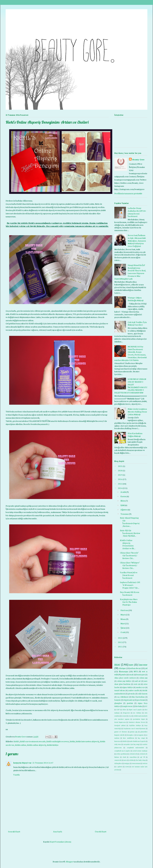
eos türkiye (137, 713)
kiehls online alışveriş (37, 745)
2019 (120, 475)
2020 (120, 470)
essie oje (137, 684)
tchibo (131, 760)
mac (117, 664)
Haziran (124, 610)
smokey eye (140, 687)
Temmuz (125, 514)
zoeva (127, 766)
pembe (124, 674)
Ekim (123, 501)
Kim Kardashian (138, 697)
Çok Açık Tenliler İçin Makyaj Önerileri (137, 323)
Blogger (70, 861)
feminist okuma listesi (137, 722)
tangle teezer (127, 706)
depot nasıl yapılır (135, 709)
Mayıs (123, 614)
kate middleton (129, 738)
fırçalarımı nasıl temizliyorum (134, 728)
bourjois (117, 700)
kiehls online (21, 745)
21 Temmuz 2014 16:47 (43, 763)
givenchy (131, 694)
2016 (120, 479)
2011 (120, 646)
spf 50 (142, 757)
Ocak (123, 632)
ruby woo (118, 744)
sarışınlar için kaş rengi (132, 744)
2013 (120, 638)
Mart (123, 623)
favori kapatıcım (120, 722)
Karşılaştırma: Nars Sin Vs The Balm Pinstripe (129, 602)
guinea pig (134, 732)
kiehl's (17, 741)
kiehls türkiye (53, 745)
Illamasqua (124, 671)
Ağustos (124, 509)
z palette (120, 766)
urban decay (135, 668)
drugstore (126, 713)
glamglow (118, 703)
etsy (130, 716)
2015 (120, 484)
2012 (120, 642)
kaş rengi (141, 738)
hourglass (130, 735)
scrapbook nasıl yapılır (122, 751)
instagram (140, 735)
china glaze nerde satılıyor (125, 678)
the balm (139, 706)
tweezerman (136, 763)
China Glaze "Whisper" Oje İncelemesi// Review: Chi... (130, 565)
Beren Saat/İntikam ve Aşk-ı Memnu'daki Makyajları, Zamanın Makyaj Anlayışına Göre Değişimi (137, 241)
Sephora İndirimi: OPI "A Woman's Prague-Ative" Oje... (130, 585)
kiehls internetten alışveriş (88, 741)
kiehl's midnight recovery (58, 741)
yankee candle (134, 690)
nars (131, 665)
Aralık (123, 492)
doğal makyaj (129, 700)
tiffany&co (118, 763)
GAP (118, 709)
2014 (120, 488)
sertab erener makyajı (140, 751)
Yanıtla (17, 775)
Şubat (123, 628)
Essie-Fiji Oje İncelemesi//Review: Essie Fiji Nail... (130, 533)
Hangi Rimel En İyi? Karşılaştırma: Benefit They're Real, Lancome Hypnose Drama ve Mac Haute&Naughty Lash (130, 272)
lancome (143, 665)
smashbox (133, 757)
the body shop (141, 760)
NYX (136, 671)
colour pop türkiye (124, 681)
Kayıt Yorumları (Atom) (61, 842)
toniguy (127, 763)
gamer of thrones (121, 732)
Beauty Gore (138, 159)
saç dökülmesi (123, 697)
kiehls (72, 741)
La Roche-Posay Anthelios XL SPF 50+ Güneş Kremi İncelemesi (137, 212)
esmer (124, 716)
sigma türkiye (128, 687)
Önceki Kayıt (101, 831)
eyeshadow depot (139, 719)
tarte (125, 760)
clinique (122, 668)
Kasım (123, 496)
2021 (120, 466)
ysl (146, 668)
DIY (146, 706)
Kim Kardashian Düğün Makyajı (135, 435)
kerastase (117, 741)
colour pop (143, 678)
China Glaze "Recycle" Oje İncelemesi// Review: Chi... (129, 555)
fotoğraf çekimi (120, 725)
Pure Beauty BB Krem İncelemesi (130, 593)
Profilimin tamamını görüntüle (128, 193)
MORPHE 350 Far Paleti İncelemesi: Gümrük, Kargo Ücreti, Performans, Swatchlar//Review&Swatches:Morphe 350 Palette (131, 353)
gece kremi (141, 700)
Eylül (122, 505)
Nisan (123, 619)
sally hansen (143, 694)
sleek (124, 757)
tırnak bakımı (120, 690)
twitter (145, 763)
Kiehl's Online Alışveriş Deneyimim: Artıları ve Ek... (128, 544)
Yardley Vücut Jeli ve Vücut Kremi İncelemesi (129, 575)
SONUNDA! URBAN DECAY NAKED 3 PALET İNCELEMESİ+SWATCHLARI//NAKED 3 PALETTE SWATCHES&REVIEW (131, 386)
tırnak (131, 674)
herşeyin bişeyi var (22, 763)
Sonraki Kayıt (14, 831)
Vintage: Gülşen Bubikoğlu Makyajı (136, 299)
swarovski (118, 760)
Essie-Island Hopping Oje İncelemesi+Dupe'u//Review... (130, 522)
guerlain (130, 703)
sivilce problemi (122, 754)
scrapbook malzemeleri (136, 747)
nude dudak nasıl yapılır (137, 741)
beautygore (141, 674)
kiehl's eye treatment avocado (33, 741)
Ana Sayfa (58, 831)
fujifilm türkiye (135, 725)
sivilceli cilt (133, 754)
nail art (138, 681)
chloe (124, 709)
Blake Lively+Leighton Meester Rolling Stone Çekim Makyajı (137, 412)
